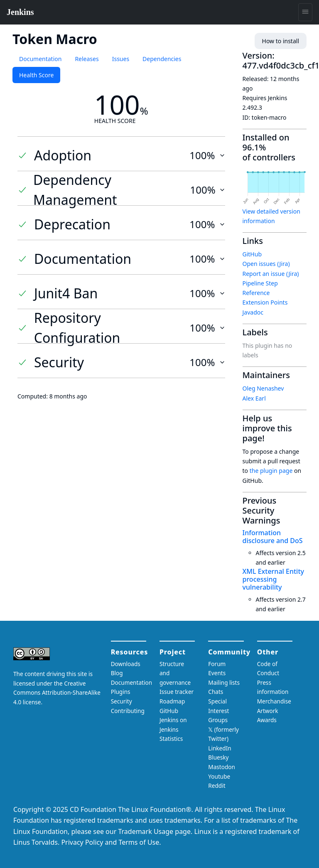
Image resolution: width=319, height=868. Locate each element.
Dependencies (162, 59)
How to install (281, 41)
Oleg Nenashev (263, 388)
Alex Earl (254, 398)
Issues (121, 59)
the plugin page (271, 471)
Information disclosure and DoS (273, 537)
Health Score (36, 75)
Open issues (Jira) (266, 264)
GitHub (252, 254)
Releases (87, 59)
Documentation (40, 59)
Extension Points (265, 302)
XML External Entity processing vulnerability (273, 579)
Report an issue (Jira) (271, 274)
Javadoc (253, 312)
